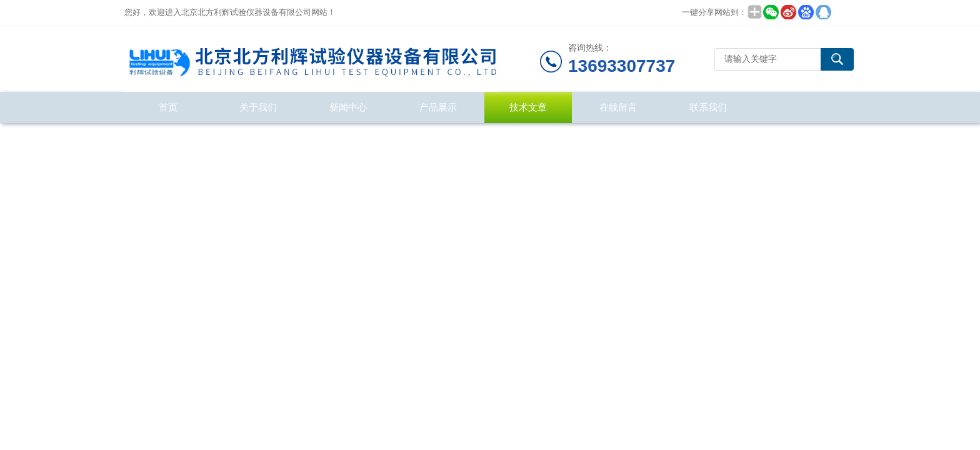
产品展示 (438, 107)
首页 (168, 107)
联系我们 (708, 107)
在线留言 (618, 107)
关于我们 (258, 107)
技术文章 (528, 107)
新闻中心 (348, 107)
